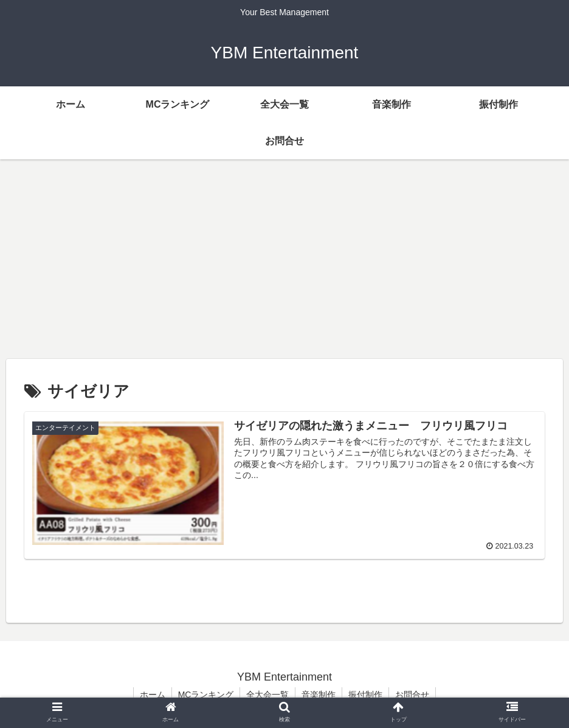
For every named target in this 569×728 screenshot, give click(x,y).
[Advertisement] (284, 259)
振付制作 (365, 695)
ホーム (153, 695)
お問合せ (412, 695)
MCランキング (206, 695)
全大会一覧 (267, 695)
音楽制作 (319, 695)
